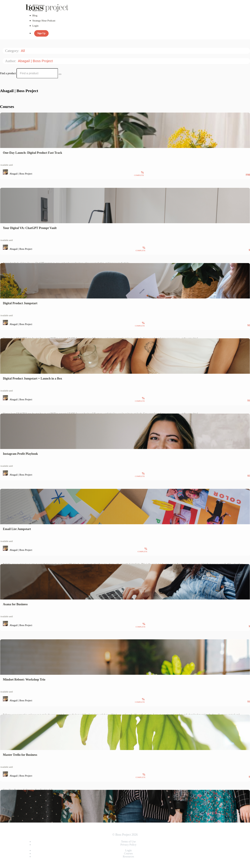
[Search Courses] (60, 74)
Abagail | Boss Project (36, 61)
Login (36, 26)
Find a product (8, 73)
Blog (35, 15)
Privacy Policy (128, 845)
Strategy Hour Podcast (44, 21)
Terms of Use (128, 842)
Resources (128, 857)
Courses (128, 853)
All (23, 51)
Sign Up (41, 33)
